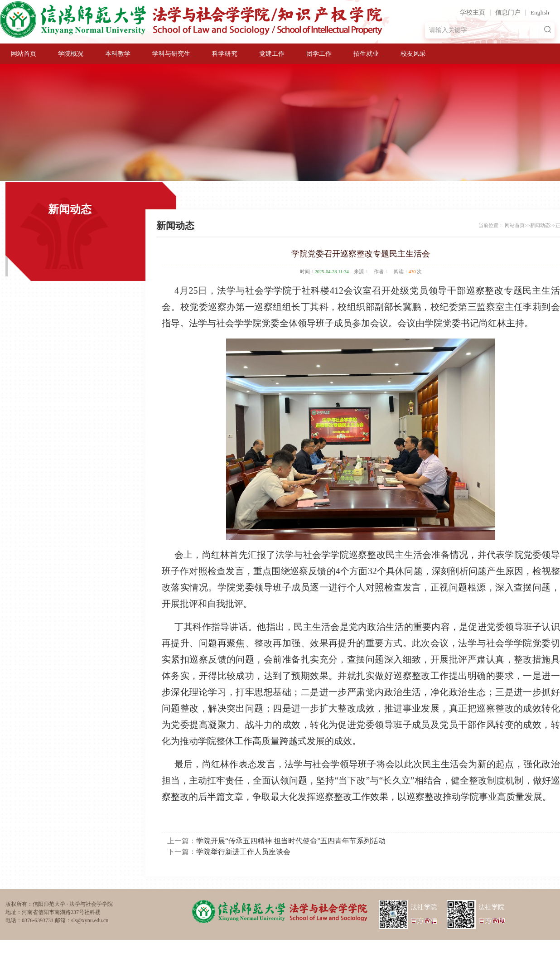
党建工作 (272, 54)
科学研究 (225, 54)
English (540, 12)
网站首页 (24, 54)
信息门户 (508, 12)
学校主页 (473, 12)
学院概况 (71, 54)
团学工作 (319, 54)
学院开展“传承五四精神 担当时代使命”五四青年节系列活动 (291, 841)
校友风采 (413, 54)
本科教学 (118, 54)
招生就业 (366, 54)
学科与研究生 (171, 54)
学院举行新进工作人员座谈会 (243, 852)
